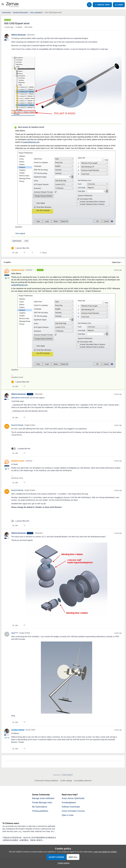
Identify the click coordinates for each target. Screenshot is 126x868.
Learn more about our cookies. (105, 852)
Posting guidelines (40, 811)
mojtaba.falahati (18, 730)
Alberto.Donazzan (19, 35)
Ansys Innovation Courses (73, 811)
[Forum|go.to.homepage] (12, 5)
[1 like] (20, 248)
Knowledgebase (69, 803)
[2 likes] (21, 449)
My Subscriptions (40, 807)
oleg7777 (15, 633)
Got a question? (37, 12)
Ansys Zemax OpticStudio (73, 798)
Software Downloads (71, 807)
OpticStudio (17, 241)
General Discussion (21, 12)
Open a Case (68, 815)
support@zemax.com (31, 142)
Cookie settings (66, 781)
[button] (3, 5)
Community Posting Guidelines (46, 781)
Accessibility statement (83, 781)
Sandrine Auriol (18, 270)
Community (6, 12)
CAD (26, 241)
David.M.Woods (17, 425)
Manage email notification (43, 798)
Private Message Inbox (42, 803)
